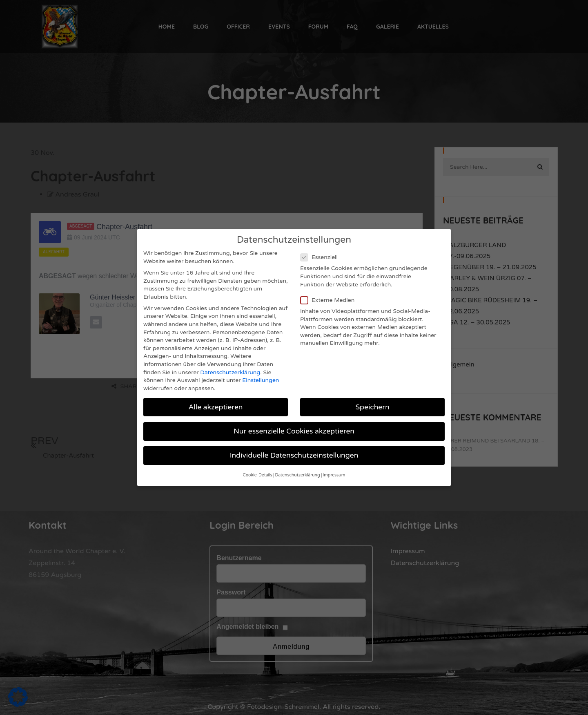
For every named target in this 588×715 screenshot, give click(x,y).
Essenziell (322, 253)
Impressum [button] (334, 471)
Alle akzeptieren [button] (215, 403)
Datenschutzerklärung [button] (298, 471)
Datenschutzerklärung (230, 368)
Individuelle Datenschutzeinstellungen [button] (294, 451)
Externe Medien (330, 296)
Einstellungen (261, 376)
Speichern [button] (372, 403)
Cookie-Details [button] (258, 471)
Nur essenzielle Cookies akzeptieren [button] (294, 427)
